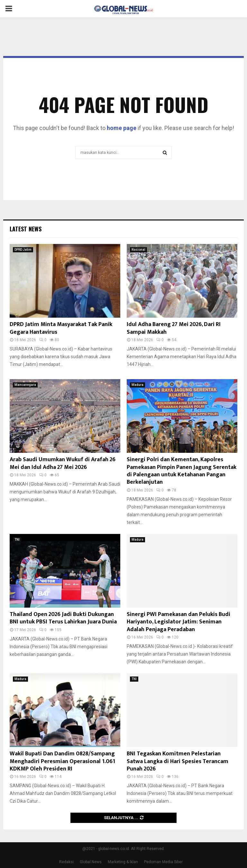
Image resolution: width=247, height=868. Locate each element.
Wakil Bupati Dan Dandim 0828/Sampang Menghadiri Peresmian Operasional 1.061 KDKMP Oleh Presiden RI (62, 761)
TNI (17, 540)
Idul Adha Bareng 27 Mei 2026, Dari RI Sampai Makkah (174, 328)
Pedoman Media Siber (163, 862)
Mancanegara (25, 385)
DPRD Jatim (23, 250)
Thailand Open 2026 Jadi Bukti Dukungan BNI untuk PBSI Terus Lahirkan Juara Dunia (63, 618)
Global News (91, 862)
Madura (137, 385)
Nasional (138, 250)
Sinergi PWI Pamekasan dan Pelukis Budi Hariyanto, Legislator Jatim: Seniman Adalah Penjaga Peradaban (178, 622)
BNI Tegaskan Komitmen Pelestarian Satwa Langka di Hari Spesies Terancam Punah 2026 (178, 761)
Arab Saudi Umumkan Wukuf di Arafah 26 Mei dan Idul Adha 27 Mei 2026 (63, 463)
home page (122, 128)
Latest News (26, 229)
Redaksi (66, 862)
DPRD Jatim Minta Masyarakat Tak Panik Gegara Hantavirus (61, 328)
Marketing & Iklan (123, 862)
